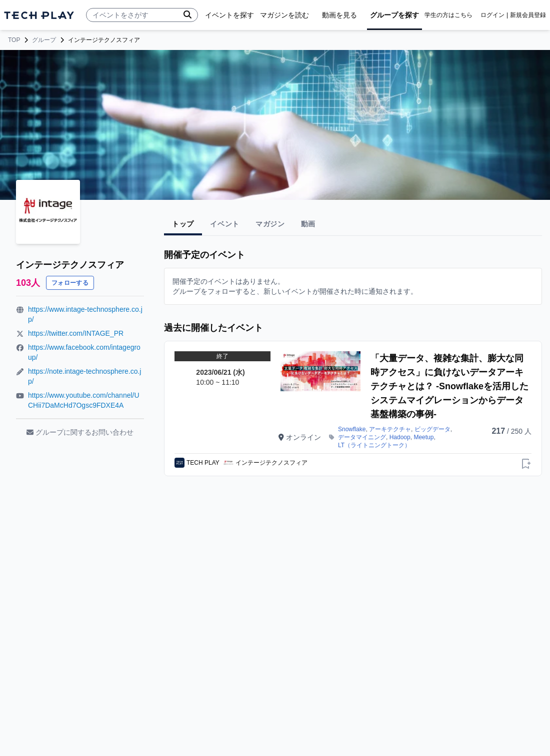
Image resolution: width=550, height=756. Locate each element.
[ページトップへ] (39, 15)
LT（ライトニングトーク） (374, 445)
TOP (14, 40)
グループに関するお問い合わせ (80, 432)
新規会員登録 (528, 15)
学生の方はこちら (448, 15)
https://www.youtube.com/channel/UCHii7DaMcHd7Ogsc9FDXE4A (84, 400)
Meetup (423, 437)
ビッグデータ (432, 429)
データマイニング (362, 437)
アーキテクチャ (390, 429)
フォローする (70, 283)
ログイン (492, 15)
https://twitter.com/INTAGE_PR (76, 333)
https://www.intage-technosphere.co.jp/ (85, 314)
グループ (44, 40)
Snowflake (352, 429)
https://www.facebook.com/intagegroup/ (84, 352)
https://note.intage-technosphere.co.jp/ (84, 376)
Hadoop (400, 437)
